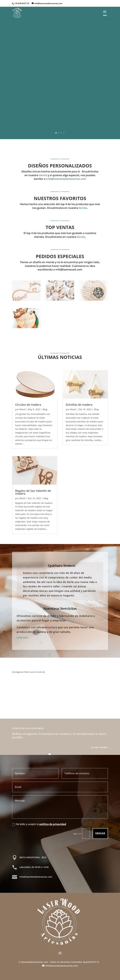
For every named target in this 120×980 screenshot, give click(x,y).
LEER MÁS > (23, 638)
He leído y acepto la (39, 824)
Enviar (100, 833)
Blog (45, 409)
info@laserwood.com (69, 269)
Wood (22, 409)
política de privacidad (53, 824)
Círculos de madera (28, 405)
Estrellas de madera (79, 405)
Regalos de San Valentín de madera (33, 492)
